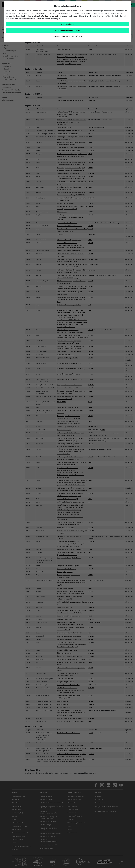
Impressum (57, 36)
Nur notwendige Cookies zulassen (68, 30)
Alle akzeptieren (67, 24)
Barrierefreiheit (77, 36)
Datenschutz (66, 36)
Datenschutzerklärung (53, 16)
